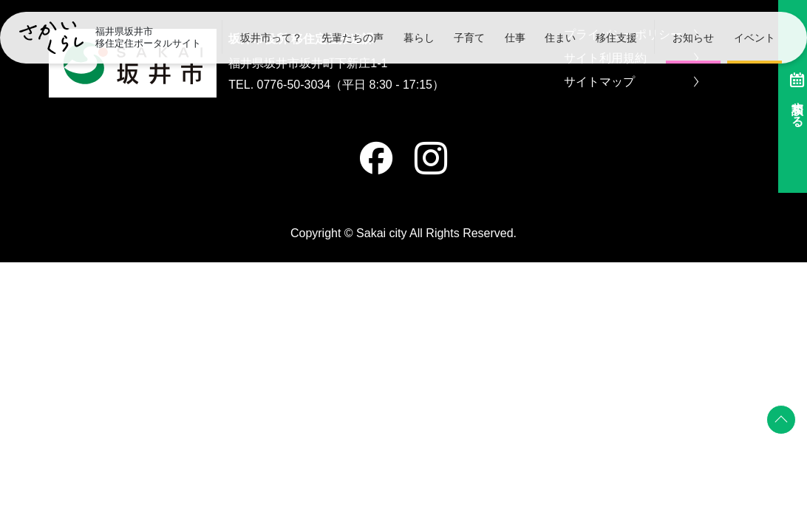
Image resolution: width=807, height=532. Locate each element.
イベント (755, 38)
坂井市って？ (271, 38)
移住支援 (616, 38)
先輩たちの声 (353, 38)
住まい (560, 38)
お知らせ (693, 38)
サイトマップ (631, 82)
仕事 (515, 38)
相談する (789, 96)
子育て (469, 38)
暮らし (419, 38)
